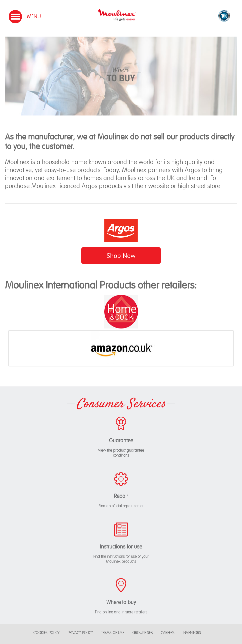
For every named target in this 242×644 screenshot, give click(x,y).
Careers (168, 633)
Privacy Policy (80, 633)
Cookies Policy (46, 633)
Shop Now (121, 256)
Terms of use (113, 633)
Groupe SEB (142, 633)
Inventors (192, 633)
